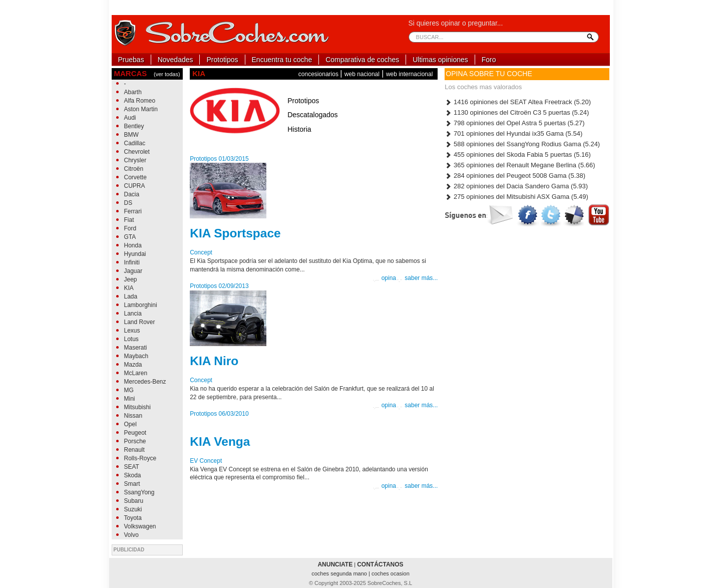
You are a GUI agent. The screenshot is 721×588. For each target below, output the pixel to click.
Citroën (134, 169)
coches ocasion (391, 573)
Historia (299, 129)
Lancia (133, 314)
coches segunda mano (340, 573)
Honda (133, 245)
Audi (130, 118)
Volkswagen (140, 526)
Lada (131, 297)
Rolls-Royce (140, 458)
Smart (132, 484)
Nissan (133, 416)
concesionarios (319, 74)
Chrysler (135, 160)
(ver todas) (167, 74)
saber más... (417, 278)
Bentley (134, 126)
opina (384, 278)
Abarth (133, 92)
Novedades (175, 60)
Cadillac (135, 143)
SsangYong (139, 492)
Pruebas (131, 60)
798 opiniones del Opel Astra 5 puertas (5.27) (514, 123)
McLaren (136, 373)
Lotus (131, 339)
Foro (489, 60)
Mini (130, 399)
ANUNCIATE (335, 564)
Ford (130, 228)
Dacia (132, 194)
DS (128, 203)
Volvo (131, 535)
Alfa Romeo (140, 101)
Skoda (133, 475)
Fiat (129, 220)
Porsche (135, 441)
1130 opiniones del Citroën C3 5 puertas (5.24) (517, 112)
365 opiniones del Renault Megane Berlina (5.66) (520, 165)
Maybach (136, 356)
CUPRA (135, 186)
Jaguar (133, 271)
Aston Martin (141, 109)
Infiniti (132, 262)
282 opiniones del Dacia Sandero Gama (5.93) (516, 186)
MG (129, 390)
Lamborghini (141, 305)
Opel (130, 424)
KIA (129, 288)
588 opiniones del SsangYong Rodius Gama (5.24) (522, 144)
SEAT (132, 467)
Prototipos (222, 60)
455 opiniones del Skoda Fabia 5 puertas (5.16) (518, 155)
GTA (130, 237)
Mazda (133, 365)
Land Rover (140, 322)
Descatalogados (312, 115)
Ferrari (133, 211)
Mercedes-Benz (145, 382)
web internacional (409, 74)
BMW (131, 135)
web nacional (362, 74)
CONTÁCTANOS (380, 564)
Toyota (133, 518)
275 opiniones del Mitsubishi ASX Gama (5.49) (516, 197)
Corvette (135, 177)
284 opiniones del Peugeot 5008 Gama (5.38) (515, 176)
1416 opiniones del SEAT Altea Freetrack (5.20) (518, 102)
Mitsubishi (137, 407)
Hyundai (135, 254)
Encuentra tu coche (282, 60)
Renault (134, 450)
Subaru (134, 501)
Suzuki (133, 509)
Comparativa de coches (362, 60)
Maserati (136, 348)
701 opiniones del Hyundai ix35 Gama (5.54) (513, 133)
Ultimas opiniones (440, 60)
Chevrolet (137, 152)
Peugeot (135, 433)
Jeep (131, 279)
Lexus (132, 331)
